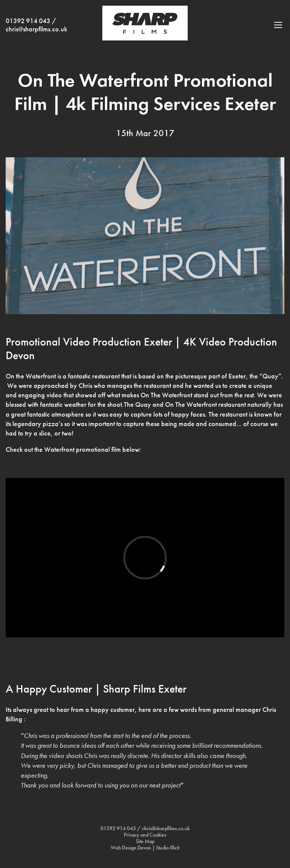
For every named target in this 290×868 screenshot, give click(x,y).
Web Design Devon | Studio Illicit (145, 848)
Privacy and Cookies (145, 835)
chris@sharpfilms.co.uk (36, 29)
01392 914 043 (28, 21)
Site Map (145, 841)
